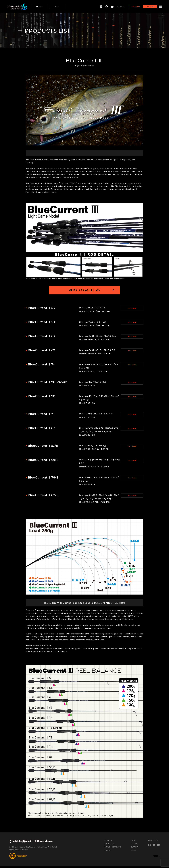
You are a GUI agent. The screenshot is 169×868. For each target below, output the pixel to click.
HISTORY (134, 846)
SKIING (39, 7)
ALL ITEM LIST (110, 846)
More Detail (132, 311)
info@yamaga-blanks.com (19, 851)
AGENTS (118, 7)
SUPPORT (135, 849)
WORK (133, 852)
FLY (57, 7)
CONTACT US (153, 843)
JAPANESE (133, 7)
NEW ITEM (108, 843)
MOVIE (133, 843)
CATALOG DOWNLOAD (113, 849)
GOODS (107, 852)
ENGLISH (147, 7)
